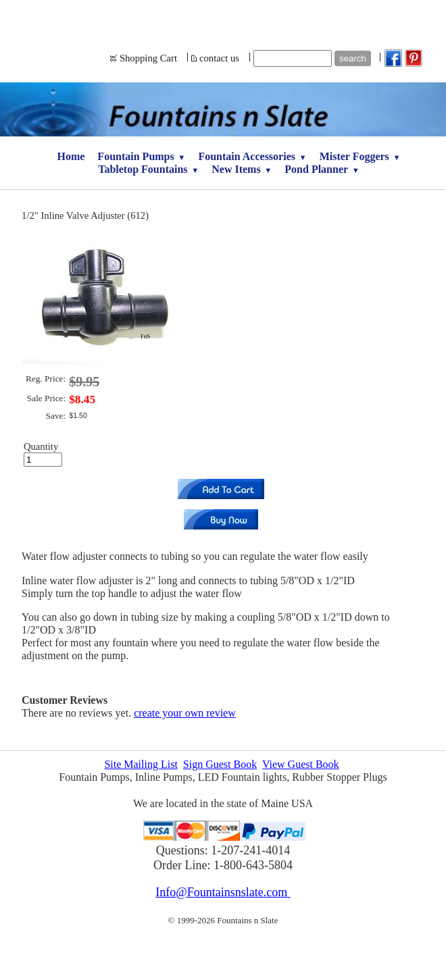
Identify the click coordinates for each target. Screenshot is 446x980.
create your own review (185, 713)
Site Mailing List (141, 764)
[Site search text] (293, 58)
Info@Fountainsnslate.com (223, 892)
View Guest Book (301, 764)
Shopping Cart (148, 58)
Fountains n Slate (223, 17)
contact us (219, 58)
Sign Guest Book (220, 764)
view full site (223, 965)
